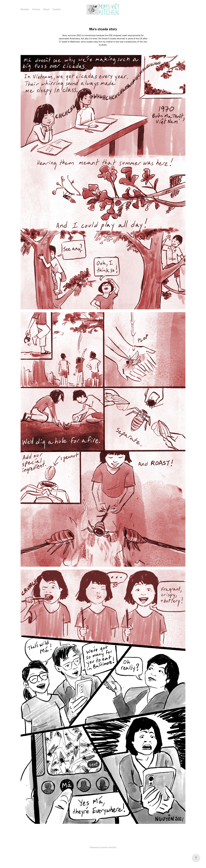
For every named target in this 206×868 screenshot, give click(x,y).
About (46, 9)
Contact (57, 9)
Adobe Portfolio (109, 847)
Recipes (25, 9)
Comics (36, 9)
